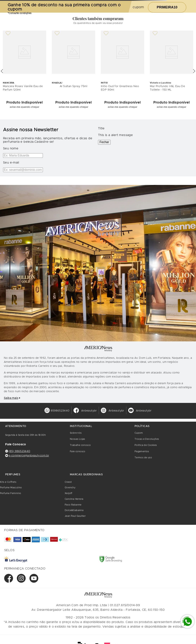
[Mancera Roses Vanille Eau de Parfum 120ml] (24, 71)
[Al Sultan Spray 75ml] (73, 71)
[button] (2, 71)
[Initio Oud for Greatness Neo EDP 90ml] (122, 71)
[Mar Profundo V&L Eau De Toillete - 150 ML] (171, 71)
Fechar (104, 142)
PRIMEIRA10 (167, 7)
